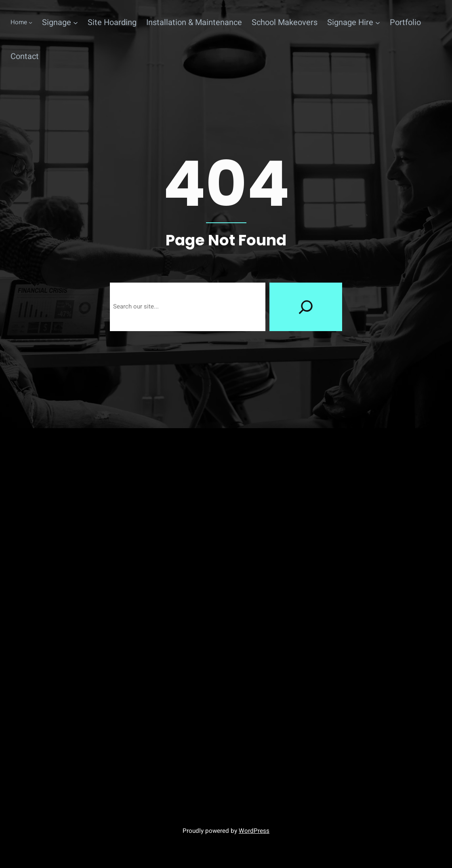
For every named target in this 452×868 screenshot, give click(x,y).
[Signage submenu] (60, 23)
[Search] (306, 307)
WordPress (254, 831)
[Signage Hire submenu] (354, 23)
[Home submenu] (21, 23)
